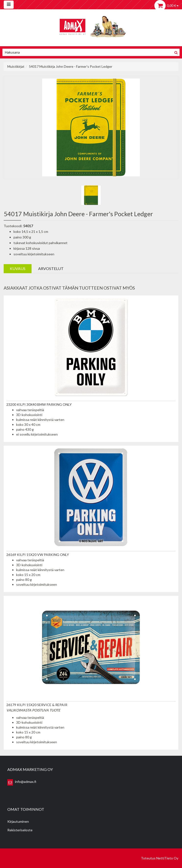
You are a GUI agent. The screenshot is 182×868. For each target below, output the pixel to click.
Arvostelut (51, 268)
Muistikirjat (16, 66)
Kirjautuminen (18, 821)
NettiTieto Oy (167, 858)
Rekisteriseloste (20, 830)
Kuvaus (18, 268)
